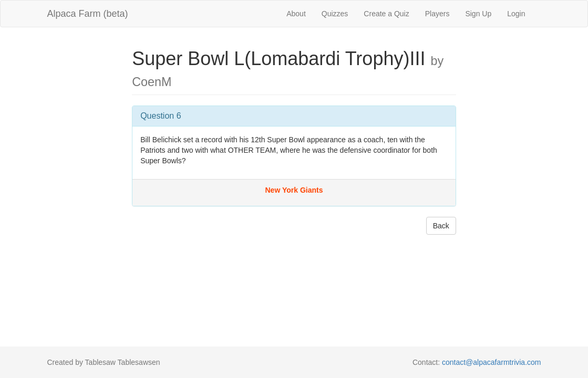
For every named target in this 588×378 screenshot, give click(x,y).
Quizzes (335, 14)
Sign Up (478, 14)
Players (437, 14)
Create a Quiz (386, 14)
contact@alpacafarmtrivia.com (492, 362)
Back (441, 226)
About (296, 14)
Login (516, 14)
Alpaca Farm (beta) (88, 14)
